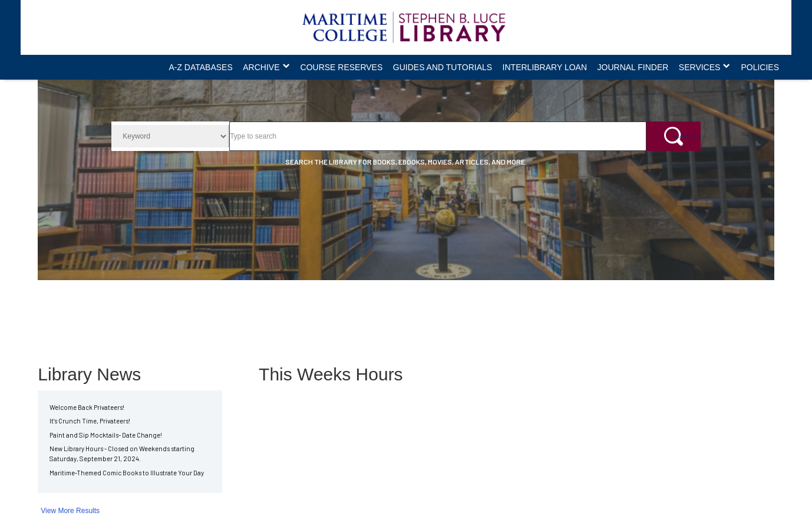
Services (700, 67)
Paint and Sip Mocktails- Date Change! (106, 435)
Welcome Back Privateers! (87, 407)
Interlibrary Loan (545, 67)
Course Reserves (342, 67)
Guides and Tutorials (443, 67)
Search (229, 121)
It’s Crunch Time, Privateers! (90, 421)
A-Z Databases (200, 67)
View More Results (70, 511)
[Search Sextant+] (674, 136)
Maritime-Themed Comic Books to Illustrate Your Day (127, 473)
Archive (261, 67)
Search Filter (111, 121)
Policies (760, 67)
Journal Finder (633, 67)
